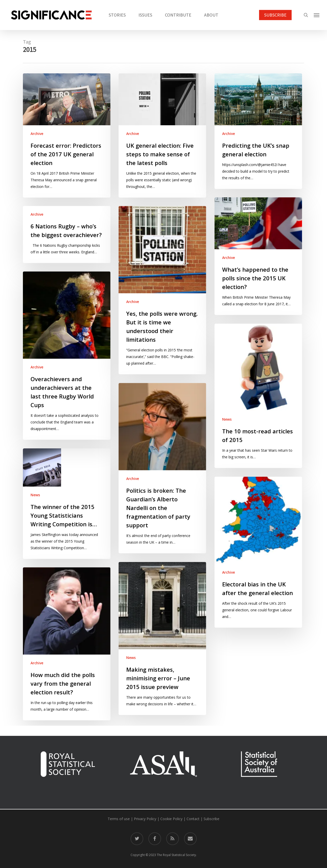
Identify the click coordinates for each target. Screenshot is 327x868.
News (227, 419)
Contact (193, 819)
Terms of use (119, 819)
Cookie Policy (171, 819)
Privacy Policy (145, 819)
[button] (317, 15)
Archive (37, 134)
